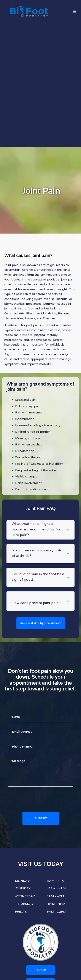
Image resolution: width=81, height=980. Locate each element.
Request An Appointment (41, 623)
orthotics (26, 335)
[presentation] (41, 799)
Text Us (41, 970)
